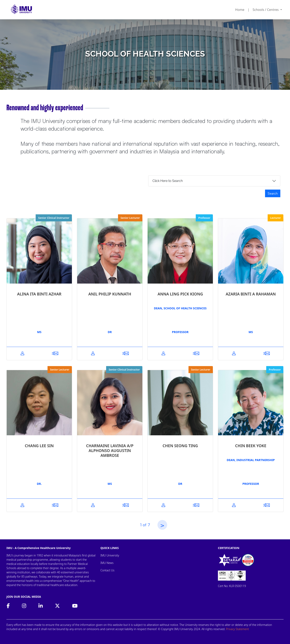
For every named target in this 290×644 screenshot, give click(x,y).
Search (273, 193)
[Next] (162, 525)
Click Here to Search (168, 181)
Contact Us (107, 570)
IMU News (107, 563)
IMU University (110, 555)
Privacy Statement (237, 629)
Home (240, 10)
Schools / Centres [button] (266, 10)
